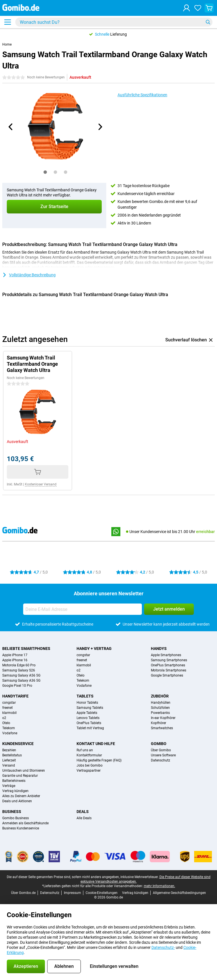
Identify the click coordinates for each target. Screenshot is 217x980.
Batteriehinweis (14, 781)
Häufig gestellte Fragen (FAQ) (99, 760)
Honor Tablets (87, 703)
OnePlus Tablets (89, 723)
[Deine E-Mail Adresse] (83, 609)
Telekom (83, 681)
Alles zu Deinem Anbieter (21, 796)
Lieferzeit (9, 760)
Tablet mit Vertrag (90, 728)
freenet (82, 660)
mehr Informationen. (160, 886)
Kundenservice (18, 744)
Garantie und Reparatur (20, 776)
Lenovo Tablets (88, 718)
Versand (9, 765)
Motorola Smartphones (169, 670)
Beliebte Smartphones (26, 649)
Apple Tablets (87, 713)
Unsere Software (163, 755)
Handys (159, 649)
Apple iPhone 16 (15, 660)
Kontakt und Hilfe (96, 744)
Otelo (81, 675)
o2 (79, 670)
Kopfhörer (159, 723)
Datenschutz (160, 760)
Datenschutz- (163, 947)
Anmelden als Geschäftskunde (25, 823)
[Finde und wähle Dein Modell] (114, 22)
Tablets (85, 696)
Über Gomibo (161, 750)
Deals (83, 812)
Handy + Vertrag (94, 649)
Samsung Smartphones (169, 660)
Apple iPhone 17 (15, 655)
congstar (83, 655)
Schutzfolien (160, 708)
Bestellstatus (12, 755)
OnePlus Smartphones (168, 665)
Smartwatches (162, 728)
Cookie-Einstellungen (102, 893)
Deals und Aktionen (17, 801)
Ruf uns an (85, 750)
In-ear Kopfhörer (163, 718)
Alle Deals (84, 818)
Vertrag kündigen (15, 791)
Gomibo (159, 744)
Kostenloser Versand (41, 484)
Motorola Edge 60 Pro (19, 665)
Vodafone (84, 686)
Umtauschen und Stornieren (24, 771)
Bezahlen (9, 750)
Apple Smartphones (166, 655)
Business (12, 812)
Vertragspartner (89, 771)
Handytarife (15, 696)
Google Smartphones (167, 675)
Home (7, 44)
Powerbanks (160, 713)
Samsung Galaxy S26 (19, 670)
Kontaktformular (89, 755)
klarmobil (84, 665)
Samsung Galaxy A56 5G (21, 675)
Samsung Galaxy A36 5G (21, 681)
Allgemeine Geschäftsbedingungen (179, 893)
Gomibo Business (16, 818)
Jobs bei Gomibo (90, 765)
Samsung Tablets (90, 708)
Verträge (9, 786)
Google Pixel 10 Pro (17, 686)
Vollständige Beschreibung (29, 275)
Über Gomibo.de (23, 893)
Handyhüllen (161, 703)
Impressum (72, 893)
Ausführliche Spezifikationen (142, 95)
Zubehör (160, 696)
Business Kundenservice (21, 828)
